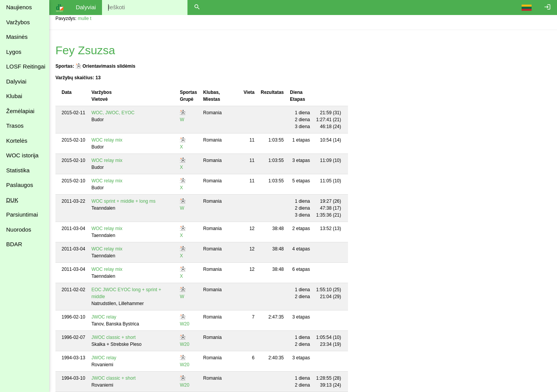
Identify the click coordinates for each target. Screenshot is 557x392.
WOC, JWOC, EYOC (113, 113)
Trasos (15, 126)
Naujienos (19, 7)
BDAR (14, 244)
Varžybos (18, 22)
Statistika (18, 170)
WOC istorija (22, 155)
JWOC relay (104, 317)
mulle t (84, 18)
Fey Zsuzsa (85, 50)
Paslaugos (20, 185)
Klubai (14, 96)
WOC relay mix (107, 140)
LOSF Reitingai (26, 66)
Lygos (14, 52)
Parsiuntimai (22, 214)
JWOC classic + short (113, 337)
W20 (185, 324)
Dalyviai (16, 81)
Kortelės (17, 141)
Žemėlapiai (20, 111)
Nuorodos (19, 229)
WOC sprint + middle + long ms (123, 201)
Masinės (17, 37)
